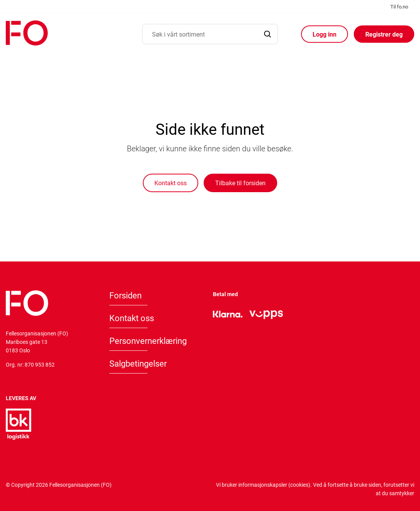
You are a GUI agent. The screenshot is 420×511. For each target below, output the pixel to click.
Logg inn (325, 34)
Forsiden (125, 295)
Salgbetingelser (138, 364)
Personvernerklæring (148, 341)
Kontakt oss (171, 183)
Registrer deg (384, 34)
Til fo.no (399, 7)
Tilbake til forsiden (240, 183)
